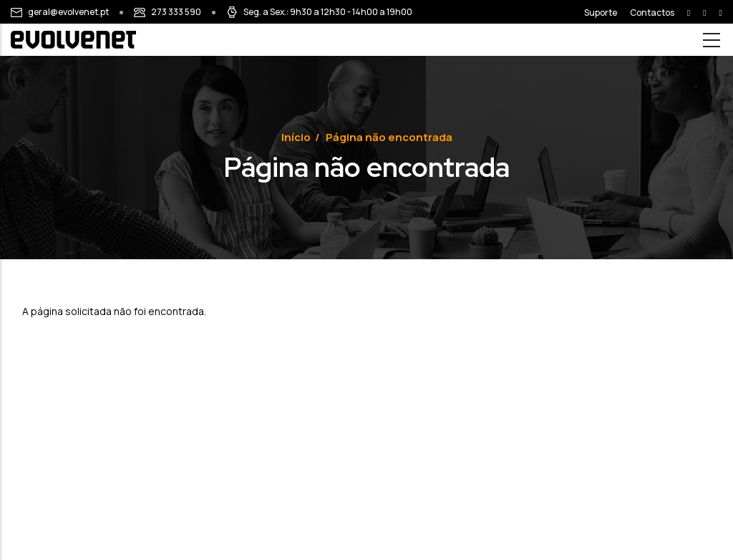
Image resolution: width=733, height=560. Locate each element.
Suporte (601, 13)
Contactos (652, 13)
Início (296, 137)
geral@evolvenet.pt (68, 12)
